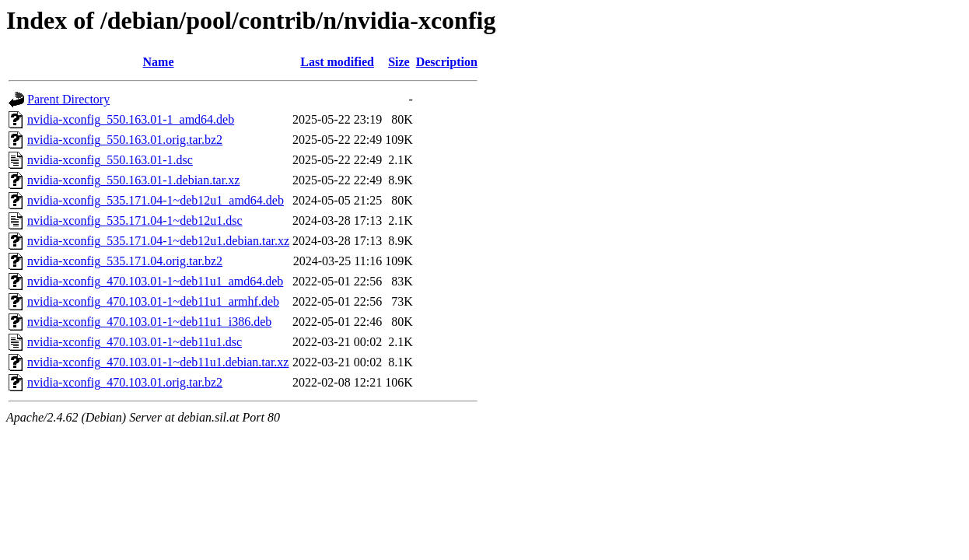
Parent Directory (68, 99)
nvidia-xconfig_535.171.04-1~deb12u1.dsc (135, 220)
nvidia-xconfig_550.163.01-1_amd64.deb (131, 119)
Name (159, 62)
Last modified (337, 62)
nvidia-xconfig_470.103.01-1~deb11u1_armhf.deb (153, 301)
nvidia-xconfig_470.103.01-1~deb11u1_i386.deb (149, 322)
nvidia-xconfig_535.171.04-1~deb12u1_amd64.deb (156, 200)
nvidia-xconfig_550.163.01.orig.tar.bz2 (125, 140)
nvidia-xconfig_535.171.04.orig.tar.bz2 (125, 261)
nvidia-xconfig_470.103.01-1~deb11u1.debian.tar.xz (158, 362)
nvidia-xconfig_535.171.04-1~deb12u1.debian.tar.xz (158, 241)
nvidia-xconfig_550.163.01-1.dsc (110, 160)
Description (447, 62)
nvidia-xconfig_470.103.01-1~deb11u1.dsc (135, 342)
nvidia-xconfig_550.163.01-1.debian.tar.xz (133, 180)
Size (399, 62)
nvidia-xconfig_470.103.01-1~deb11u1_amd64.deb (155, 281)
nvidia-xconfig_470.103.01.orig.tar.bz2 (125, 382)
